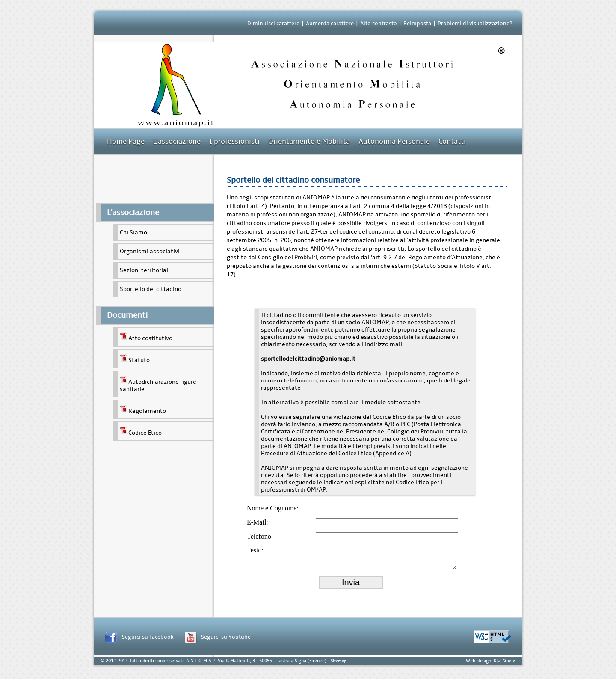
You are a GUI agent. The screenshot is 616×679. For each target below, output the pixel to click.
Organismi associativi (150, 251)
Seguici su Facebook (148, 639)
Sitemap (339, 664)
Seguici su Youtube (226, 639)
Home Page (126, 141)
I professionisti (234, 141)
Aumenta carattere (330, 23)
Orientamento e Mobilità (309, 141)
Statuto (135, 359)
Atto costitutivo (146, 337)
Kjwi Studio (505, 664)
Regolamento (143, 409)
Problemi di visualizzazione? (475, 23)
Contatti (452, 141)
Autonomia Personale (394, 141)
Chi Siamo (133, 233)
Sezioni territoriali (145, 270)
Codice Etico (141, 431)
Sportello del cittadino (151, 289)
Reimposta (417, 23)
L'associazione (177, 141)
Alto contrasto (379, 23)
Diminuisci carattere (273, 23)
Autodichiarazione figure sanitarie (158, 384)
